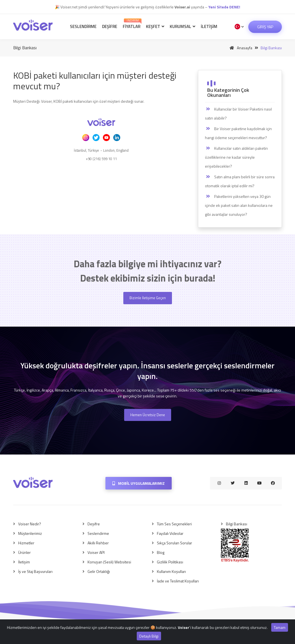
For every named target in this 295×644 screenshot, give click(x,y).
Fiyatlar (132, 24)
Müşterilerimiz (30, 533)
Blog (161, 552)
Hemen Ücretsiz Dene (148, 415)
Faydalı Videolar (170, 533)
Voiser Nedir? (30, 524)
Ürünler (24, 552)
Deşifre (110, 26)
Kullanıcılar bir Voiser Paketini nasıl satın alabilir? (238, 113)
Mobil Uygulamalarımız (139, 483)
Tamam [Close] (280, 627)
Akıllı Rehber (98, 543)
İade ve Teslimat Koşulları (178, 581)
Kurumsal (182, 26)
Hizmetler (26, 543)
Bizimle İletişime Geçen (148, 298)
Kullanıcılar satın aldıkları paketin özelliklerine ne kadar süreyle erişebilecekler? (236, 157)
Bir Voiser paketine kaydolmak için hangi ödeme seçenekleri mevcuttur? (238, 133)
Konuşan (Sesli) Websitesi (109, 562)
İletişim (209, 26)
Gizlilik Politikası (170, 562)
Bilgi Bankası (237, 524)
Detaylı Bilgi (149, 636)
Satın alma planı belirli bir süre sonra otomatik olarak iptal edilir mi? (240, 181)
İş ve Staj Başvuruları (35, 571)
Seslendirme (83, 26)
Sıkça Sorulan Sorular (174, 543)
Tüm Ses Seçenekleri (174, 524)
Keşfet (155, 26)
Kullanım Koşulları (171, 571)
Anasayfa (240, 48)
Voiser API (96, 552)
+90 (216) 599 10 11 (101, 159)
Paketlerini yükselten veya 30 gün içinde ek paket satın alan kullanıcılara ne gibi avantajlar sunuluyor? (239, 205)
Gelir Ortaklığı (99, 571)
